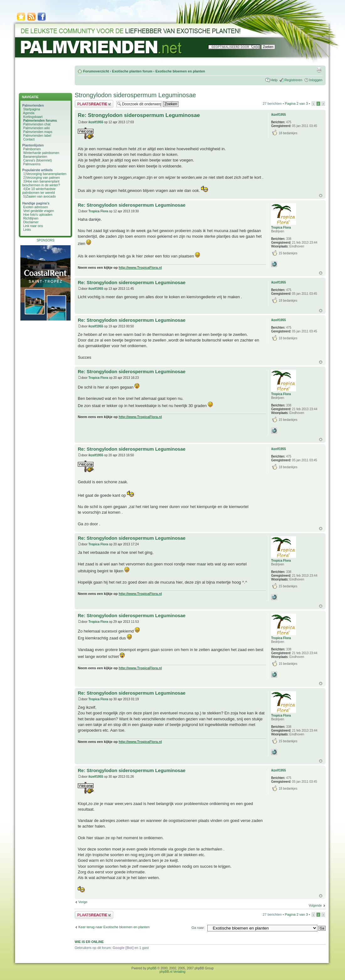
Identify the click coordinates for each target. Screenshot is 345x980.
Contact (29, 139)
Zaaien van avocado (41, 196)
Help (274, 80)
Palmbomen (32, 149)
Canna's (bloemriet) (37, 160)
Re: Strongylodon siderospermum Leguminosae (139, 115)
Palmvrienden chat (37, 124)
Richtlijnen (31, 218)
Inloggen (316, 80)
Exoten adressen (36, 207)
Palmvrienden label (37, 135)
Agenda (29, 113)
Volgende (315, 906)
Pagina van (296, 103)
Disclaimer (31, 222)
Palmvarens (32, 164)
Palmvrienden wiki (37, 128)
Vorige (83, 902)
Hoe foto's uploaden (38, 215)
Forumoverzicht (96, 71)
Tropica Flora (98, 211)
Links (27, 230)
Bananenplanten (35, 156)
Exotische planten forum (132, 71)
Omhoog (321, 196)
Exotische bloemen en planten (180, 71)
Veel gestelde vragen (39, 211)
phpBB (152, 968)
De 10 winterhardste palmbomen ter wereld (39, 191)
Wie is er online (89, 942)
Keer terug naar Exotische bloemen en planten (114, 927)
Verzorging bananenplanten (46, 174)
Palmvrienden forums (40, 120)
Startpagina (32, 109)
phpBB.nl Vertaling (172, 972)
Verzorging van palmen (43, 177)
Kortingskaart (33, 117)
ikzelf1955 (96, 122)
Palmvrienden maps (38, 132)
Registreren (293, 80)
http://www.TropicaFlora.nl (140, 268)
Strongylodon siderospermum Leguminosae (135, 95)
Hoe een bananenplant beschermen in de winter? (41, 183)
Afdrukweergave (319, 70)
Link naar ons (33, 226)
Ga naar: (198, 928)
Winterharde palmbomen (41, 153)
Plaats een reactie (94, 104)
